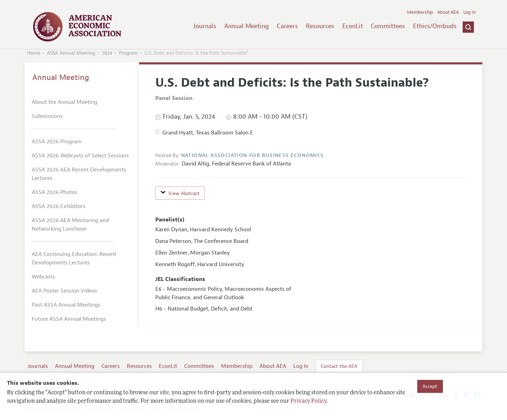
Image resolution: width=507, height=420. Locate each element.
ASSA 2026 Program (57, 142)
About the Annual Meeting (64, 102)
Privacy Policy (308, 401)
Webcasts (43, 277)
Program (128, 53)
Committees (388, 26)
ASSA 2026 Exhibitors (59, 206)
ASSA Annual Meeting (71, 53)
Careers (287, 26)
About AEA (448, 12)
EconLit (353, 26)
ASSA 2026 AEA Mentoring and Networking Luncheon (70, 225)
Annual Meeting (247, 26)
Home (34, 53)
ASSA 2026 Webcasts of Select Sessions (80, 156)
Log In (470, 12)
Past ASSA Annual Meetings (66, 305)
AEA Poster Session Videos (64, 291)
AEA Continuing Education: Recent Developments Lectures (74, 258)
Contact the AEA (339, 366)
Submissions (47, 116)
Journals (205, 26)
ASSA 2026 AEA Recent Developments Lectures (79, 174)
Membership (420, 12)
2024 (107, 53)
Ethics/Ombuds (435, 26)
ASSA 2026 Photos (55, 192)
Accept (430, 386)
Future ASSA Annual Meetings (69, 319)
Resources (320, 26)
